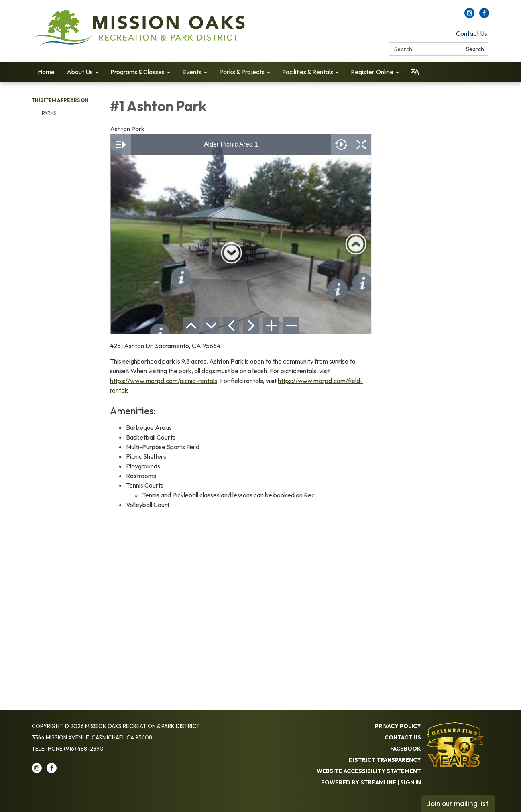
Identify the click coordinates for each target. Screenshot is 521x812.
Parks (49, 113)
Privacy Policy (398, 726)
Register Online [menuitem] (372, 72)
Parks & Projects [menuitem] (242, 72)
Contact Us (472, 33)
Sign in (411, 782)
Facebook (406, 749)
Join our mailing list (458, 803)
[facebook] (484, 16)
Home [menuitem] (46, 72)
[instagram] (469, 16)
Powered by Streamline (359, 782)
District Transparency (385, 760)
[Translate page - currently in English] (415, 72)
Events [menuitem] (192, 72)
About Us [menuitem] (80, 72)
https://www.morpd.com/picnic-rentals (164, 381)
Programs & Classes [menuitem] (137, 72)
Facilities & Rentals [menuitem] (308, 72)
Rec (309, 495)
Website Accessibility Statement (369, 771)
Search (475, 49)
